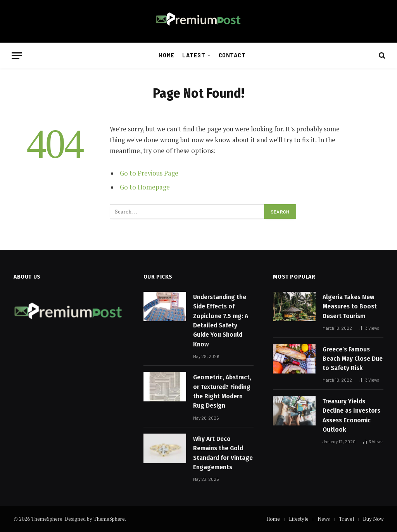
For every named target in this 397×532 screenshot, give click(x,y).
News (324, 519)
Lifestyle (299, 519)
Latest (194, 55)
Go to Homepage (145, 187)
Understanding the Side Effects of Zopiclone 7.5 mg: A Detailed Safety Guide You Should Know (221, 320)
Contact (232, 55)
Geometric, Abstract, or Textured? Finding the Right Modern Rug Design (222, 391)
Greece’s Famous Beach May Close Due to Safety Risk (353, 359)
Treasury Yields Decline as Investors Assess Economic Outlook (351, 415)
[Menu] (17, 56)
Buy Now (373, 519)
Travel (346, 519)
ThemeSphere (109, 519)
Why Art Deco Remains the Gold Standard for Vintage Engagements (223, 453)
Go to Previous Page (149, 173)
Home (167, 55)
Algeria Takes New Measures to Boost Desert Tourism (350, 306)
